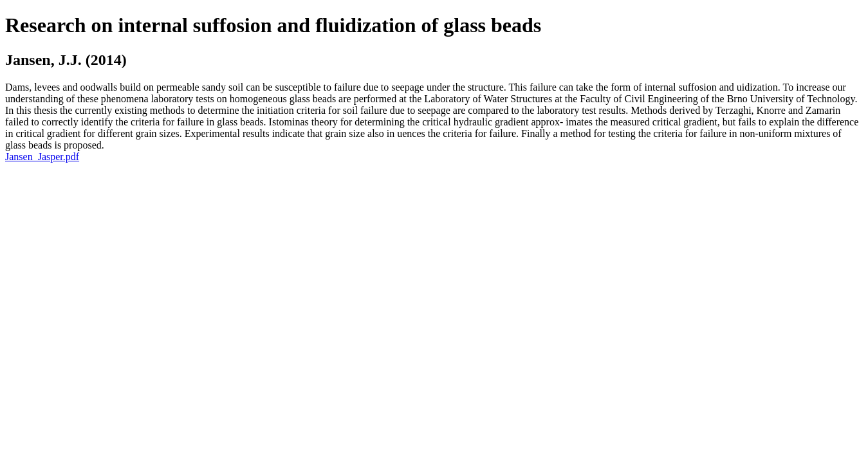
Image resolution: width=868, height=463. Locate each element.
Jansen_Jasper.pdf (42, 157)
